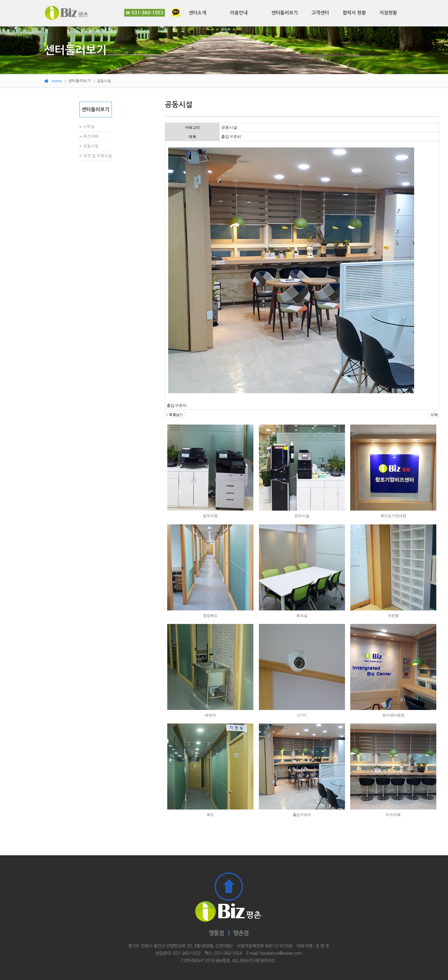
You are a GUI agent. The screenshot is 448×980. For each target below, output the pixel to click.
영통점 (216, 933)
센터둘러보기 (284, 13)
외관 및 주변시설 (98, 156)
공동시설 (91, 146)
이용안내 (239, 13)
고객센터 (320, 13)
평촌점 (241, 933)
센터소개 (197, 13)
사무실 (89, 127)
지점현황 (388, 13)
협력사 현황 (354, 13)
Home (53, 81)
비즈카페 (91, 137)
